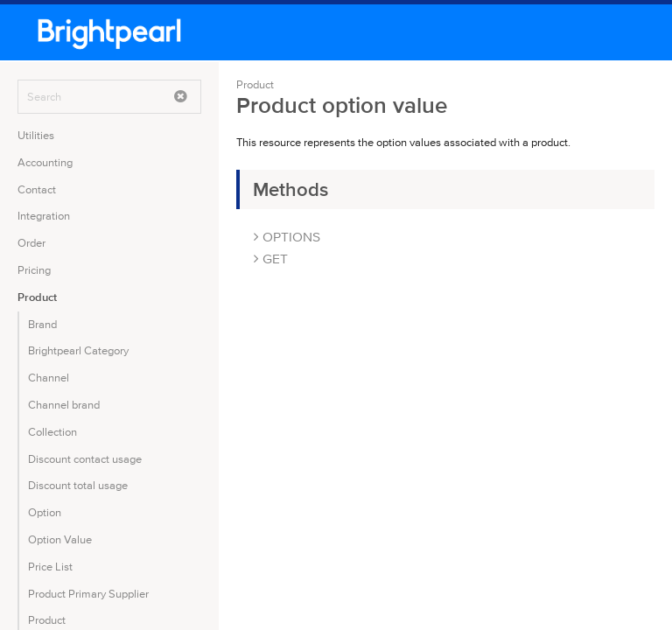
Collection (52, 432)
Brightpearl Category (78, 350)
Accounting (45, 162)
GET (271, 259)
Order (31, 243)
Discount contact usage (85, 459)
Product (37, 297)
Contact (37, 189)
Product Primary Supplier (88, 594)
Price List (50, 567)
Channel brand (64, 405)
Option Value (60, 539)
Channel (49, 378)
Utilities (36, 135)
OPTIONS (287, 237)
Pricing (34, 270)
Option (45, 512)
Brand (42, 324)
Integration (44, 216)
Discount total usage (78, 485)
